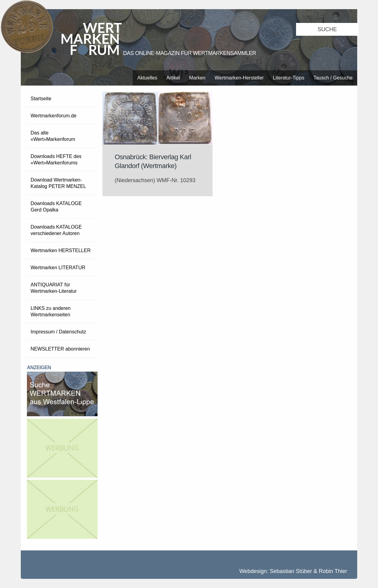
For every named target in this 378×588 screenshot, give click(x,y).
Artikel (173, 78)
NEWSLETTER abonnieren (60, 349)
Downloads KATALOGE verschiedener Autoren (56, 230)
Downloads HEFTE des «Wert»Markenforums (56, 160)
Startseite (41, 99)
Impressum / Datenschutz (58, 332)
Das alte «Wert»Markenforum (53, 136)
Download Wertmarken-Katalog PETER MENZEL (58, 183)
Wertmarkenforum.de (54, 116)
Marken (197, 78)
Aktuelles (147, 78)
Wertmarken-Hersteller (239, 78)
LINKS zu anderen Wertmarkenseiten (51, 311)
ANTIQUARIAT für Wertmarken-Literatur (54, 288)
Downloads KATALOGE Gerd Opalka (56, 207)
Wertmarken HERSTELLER (61, 250)
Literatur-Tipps (289, 78)
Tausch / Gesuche (333, 78)
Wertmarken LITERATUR (58, 268)
